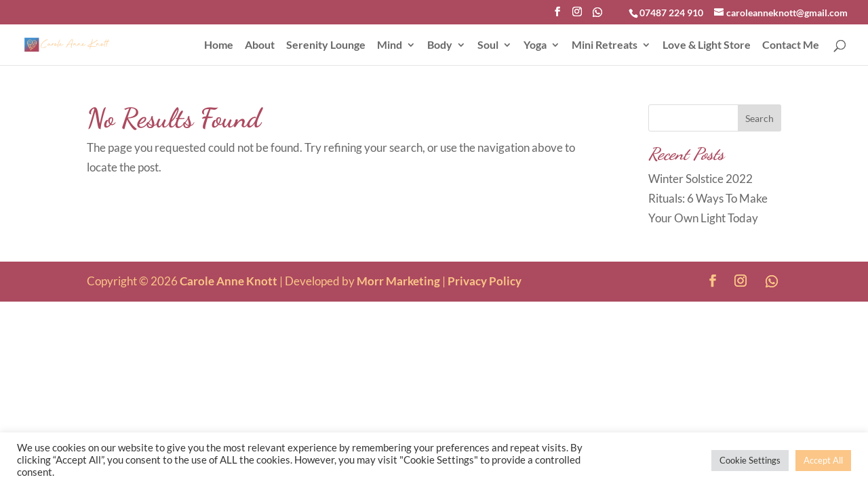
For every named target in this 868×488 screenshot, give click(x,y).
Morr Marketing (398, 281)
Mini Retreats (605, 45)
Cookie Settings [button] (750, 460)
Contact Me (791, 45)
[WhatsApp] (597, 16)
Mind (390, 45)
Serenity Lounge (326, 45)
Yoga (535, 45)
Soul (488, 45)
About (260, 45)
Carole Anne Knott (229, 281)
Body (440, 45)
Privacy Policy (485, 281)
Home (219, 45)
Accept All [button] (823, 460)
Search (759, 118)
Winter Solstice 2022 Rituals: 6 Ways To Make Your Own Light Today (708, 198)
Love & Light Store (707, 45)
